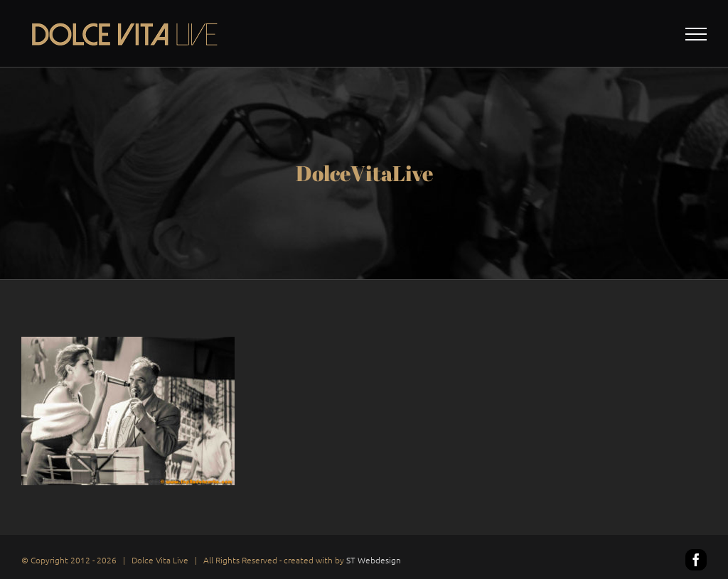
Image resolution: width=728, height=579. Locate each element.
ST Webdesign (374, 560)
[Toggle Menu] (696, 34)
